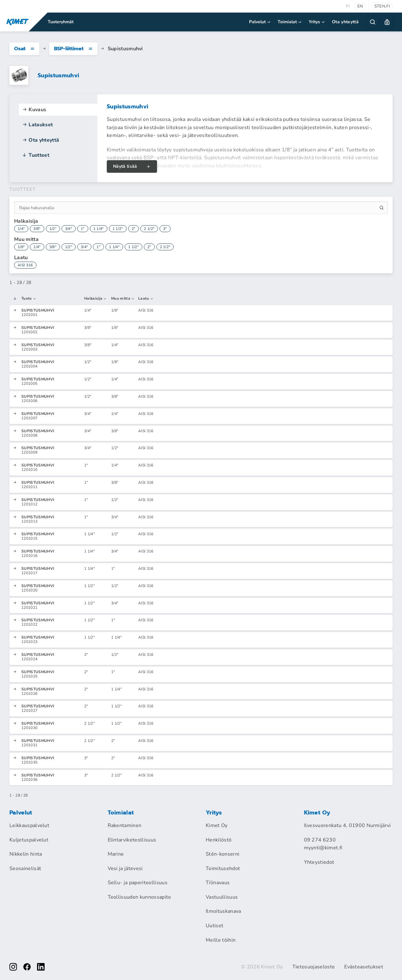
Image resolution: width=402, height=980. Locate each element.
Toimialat (290, 22)
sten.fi (382, 6)
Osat (24, 49)
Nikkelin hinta (26, 854)
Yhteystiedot (319, 862)
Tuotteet (36, 155)
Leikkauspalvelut (29, 825)
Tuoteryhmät (61, 22)
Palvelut (260, 22)
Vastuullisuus (222, 897)
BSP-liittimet (73, 49)
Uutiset (215, 926)
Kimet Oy (217, 825)
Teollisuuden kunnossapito (139, 897)
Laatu (146, 299)
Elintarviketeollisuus (132, 840)
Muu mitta (123, 299)
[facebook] (27, 967)
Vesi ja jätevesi (125, 868)
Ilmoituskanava (223, 911)
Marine (116, 854)
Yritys (317, 22)
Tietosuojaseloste (314, 967)
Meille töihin (221, 940)
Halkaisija (96, 299)
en (360, 6)
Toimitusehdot (223, 868)
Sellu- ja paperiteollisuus (138, 883)
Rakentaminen (125, 825)
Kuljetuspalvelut (29, 840)
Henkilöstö (219, 840)
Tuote (29, 299)
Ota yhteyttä (345, 22)
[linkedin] (41, 967)
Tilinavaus (218, 883)
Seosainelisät (25, 868)
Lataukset (37, 125)
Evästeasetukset (364, 967)
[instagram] (13, 967)
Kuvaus (34, 110)
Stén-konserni (223, 854)
